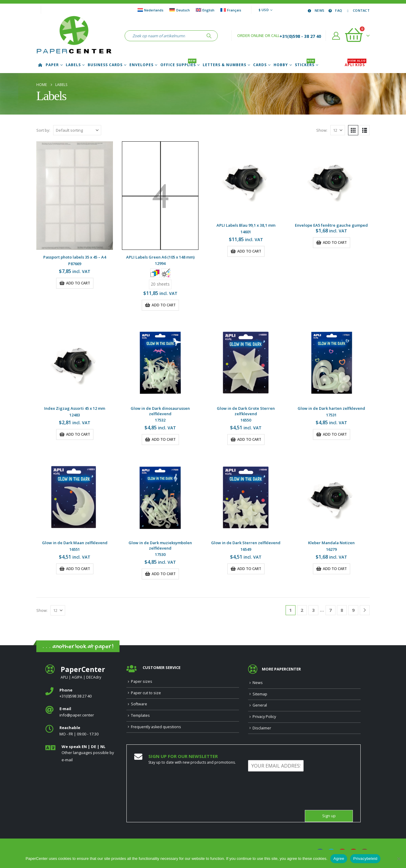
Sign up (329, 816)
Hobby (281, 65)
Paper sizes (142, 681)
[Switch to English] (205, 10)
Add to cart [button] (78, 283)
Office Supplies (178, 65)
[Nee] (398, 859)
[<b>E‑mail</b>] (81, 712)
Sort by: (43, 130)
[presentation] (294, 800)
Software (139, 704)
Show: (322, 130)
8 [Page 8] (342, 610)
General (260, 705)
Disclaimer (262, 728)
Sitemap (260, 694)
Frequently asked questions (156, 727)
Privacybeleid (365, 859)
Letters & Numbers (224, 65)
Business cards (105, 65)
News (316, 10)
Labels (73, 65)
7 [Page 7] (330, 610)
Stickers (305, 65)
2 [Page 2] (302, 610)
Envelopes (141, 65)
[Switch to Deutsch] (179, 10)
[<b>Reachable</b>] (81, 731)
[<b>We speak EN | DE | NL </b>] (81, 754)
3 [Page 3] (313, 610)
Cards (260, 65)
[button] (353, 130)
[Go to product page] (75, 196)
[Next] (365, 610)
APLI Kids (356, 65)
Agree (339, 859)
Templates (140, 715)
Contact (357, 10)
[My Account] (336, 36)
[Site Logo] (74, 36)
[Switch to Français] (231, 10)
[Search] (209, 36)
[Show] (338, 130)
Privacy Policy (264, 717)
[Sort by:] (77, 130)
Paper (52, 65)
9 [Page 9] (353, 610)
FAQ (335, 10)
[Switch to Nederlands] (150, 10)
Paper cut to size (146, 693)
